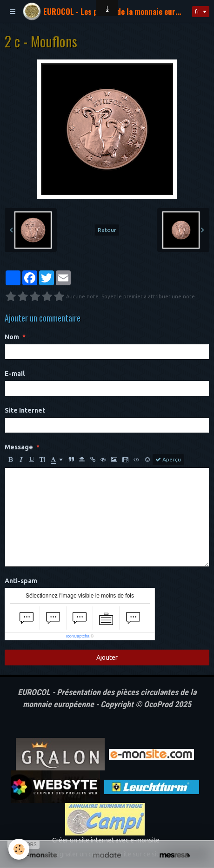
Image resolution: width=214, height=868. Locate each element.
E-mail (15, 374)
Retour (107, 230)
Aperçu (168, 460)
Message (19, 447)
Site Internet (25, 410)
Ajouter (107, 658)
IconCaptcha (78, 636)
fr (197, 11)
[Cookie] (19, 849)
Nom (12, 337)
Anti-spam (21, 581)
